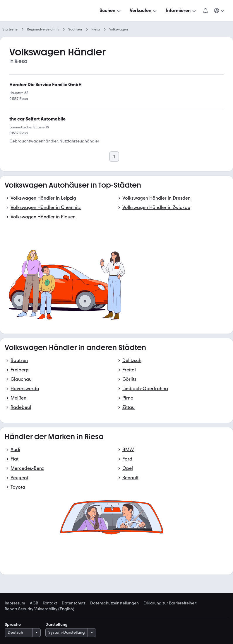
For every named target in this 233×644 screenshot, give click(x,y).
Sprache (13, 625)
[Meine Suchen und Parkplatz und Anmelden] (220, 11)
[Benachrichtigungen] (205, 11)
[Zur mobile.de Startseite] (49, 11)
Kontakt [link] (50, 603)
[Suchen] (111, 11)
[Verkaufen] (144, 11)
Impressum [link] (15, 603)
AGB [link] (34, 603)
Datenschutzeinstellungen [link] (114, 603)
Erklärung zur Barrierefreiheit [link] (170, 603)
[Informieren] (181, 11)
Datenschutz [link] (74, 603)
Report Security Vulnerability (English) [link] (40, 609)
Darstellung (56, 625)
